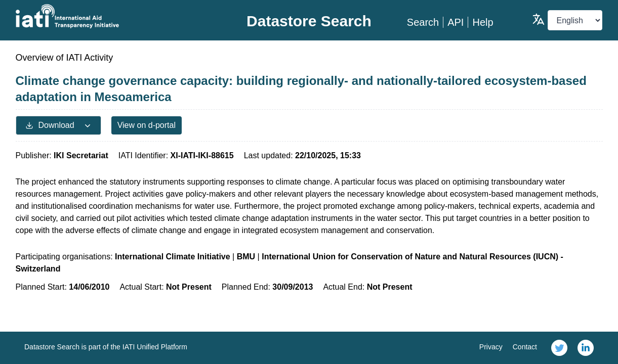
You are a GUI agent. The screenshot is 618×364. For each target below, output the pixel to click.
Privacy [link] (491, 347)
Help (483, 22)
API (456, 22)
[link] (559, 348)
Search (423, 22)
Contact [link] (525, 347)
